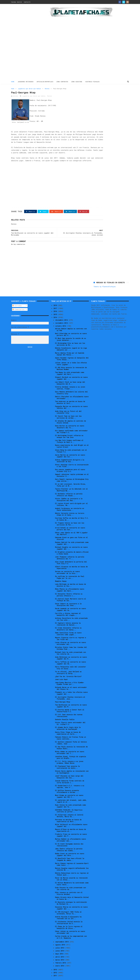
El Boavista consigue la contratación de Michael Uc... (71, 898)
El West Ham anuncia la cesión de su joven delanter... (70, 334)
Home (13, 81)
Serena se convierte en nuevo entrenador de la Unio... (67, 567)
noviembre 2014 (62, 318)
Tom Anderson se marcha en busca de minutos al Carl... (70, 397)
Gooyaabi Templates (50, 977)
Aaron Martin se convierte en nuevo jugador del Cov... (70, 451)
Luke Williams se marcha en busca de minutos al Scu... (70, 580)
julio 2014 (60, 943)
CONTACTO (27, 2)
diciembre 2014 (62, 315)
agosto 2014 (61, 940)
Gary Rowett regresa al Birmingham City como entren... (72, 475)
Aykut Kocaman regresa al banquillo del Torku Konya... (72, 354)
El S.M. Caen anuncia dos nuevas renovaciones (69, 710)
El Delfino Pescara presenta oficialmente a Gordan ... (67, 786)
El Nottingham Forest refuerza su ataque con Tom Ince (69, 431)
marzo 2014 (60, 955)
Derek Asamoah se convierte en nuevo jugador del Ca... (70, 604)
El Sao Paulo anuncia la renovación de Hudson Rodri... (71, 743)
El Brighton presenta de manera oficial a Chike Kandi (72, 548)
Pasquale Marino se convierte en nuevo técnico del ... (71, 402)
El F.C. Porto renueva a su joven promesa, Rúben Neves (69, 757)
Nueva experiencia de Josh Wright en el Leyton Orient (72, 441)
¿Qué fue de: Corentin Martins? (68, 671)
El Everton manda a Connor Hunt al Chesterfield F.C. (70, 706)
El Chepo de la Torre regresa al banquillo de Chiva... (69, 922)
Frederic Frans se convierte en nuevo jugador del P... (71, 830)
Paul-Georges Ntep (63, 697)
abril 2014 (60, 952)
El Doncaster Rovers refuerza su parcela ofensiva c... (69, 590)
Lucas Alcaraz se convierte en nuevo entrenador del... (70, 638)
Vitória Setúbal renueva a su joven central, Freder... (70, 383)
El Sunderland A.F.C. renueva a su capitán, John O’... (70, 781)
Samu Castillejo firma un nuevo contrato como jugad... (68, 629)
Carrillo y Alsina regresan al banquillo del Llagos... (68, 609)
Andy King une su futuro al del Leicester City (68, 407)
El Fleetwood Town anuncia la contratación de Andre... (67, 762)
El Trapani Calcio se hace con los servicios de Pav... (70, 519)
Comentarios (18, 304)
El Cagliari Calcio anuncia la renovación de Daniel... (68, 619)
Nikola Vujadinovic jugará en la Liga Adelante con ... (71, 344)
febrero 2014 (61, 958)
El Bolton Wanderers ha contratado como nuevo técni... (72, 879)
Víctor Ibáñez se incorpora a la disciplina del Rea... (69, 494)
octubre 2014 (61, 321)
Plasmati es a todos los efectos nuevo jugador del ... (71, 688)
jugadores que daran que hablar (29, 88)
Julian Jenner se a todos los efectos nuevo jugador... (71, 358)
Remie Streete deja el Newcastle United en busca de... (72, 893)
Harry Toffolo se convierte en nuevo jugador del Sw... (70, 658)
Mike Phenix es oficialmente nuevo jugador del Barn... (70, 585)
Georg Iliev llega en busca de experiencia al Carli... (68, 728)
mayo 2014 (60, 949)
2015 (56, 309)
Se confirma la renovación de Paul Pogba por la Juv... (70, 572)
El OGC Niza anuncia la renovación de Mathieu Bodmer (71, 363)
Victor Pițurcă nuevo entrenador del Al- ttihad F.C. (70, 718)
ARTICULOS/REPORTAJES (45, 81)
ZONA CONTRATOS (62, 81)
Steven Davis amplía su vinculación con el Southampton (72, 767)
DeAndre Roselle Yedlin (65, 714)
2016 (56, 306)
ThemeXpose (24, 977)
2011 (56, 970)
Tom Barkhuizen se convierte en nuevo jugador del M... (71, 701)
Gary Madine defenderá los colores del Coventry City (71, 388)
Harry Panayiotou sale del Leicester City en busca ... (70, 662)
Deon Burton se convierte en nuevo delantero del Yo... (70, 422)
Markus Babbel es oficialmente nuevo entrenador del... (70, 835)
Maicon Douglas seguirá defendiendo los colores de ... (72, 864)
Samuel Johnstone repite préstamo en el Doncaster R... (72, 470)
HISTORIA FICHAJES (92, 81)
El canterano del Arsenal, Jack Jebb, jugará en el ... (71, 796)
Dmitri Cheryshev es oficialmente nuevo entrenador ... (72, 392)
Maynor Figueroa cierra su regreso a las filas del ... (70, 633)
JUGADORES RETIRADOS (26, 81)
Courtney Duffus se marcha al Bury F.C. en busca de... (72, 514)
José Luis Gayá (61, 674)
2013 (56, 964)
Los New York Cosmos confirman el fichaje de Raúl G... (69, 436)
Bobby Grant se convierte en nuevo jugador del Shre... (70, 849)
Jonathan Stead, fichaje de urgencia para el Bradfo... (70, 752)
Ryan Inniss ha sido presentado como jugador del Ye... (70, 801)
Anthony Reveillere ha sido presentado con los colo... (71, 614)
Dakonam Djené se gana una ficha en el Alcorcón (71, 533)
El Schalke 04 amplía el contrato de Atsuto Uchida (70, 417)
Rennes (47, 88)
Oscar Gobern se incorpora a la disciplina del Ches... (68, 599)
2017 (56, 303)
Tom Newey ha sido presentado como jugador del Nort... (70, 368)
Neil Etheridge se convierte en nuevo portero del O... (71, 329)
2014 (56, 312)
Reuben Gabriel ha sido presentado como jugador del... (72, 538)
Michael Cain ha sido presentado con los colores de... (70, 648)
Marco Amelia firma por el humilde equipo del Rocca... (70, 349)
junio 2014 (60, 946)
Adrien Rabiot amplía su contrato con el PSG (71, 324)
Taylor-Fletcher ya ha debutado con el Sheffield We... (71, 485)
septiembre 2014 (62, 937)
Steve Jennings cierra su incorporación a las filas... (72, 460)
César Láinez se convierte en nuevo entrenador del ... (70, 927)
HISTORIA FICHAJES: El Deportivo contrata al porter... (69, 806)
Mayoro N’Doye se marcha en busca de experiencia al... (70, 825)
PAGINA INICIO (17, 2)
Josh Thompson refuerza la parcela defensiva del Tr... (70, 553)
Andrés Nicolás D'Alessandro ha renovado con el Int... (68, 912)
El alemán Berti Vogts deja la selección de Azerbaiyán (68, 723)
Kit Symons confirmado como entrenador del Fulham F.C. (71, 426)
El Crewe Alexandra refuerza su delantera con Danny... (68, 624)
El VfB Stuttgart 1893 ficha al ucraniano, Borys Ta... (68, 908)
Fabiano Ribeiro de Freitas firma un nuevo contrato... (70, 733)
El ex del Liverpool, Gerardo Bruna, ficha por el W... (70, 480)
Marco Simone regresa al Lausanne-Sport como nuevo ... (72, 859)
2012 (56, 967)
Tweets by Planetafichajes (105, 93)
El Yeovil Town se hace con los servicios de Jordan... (68, 412)
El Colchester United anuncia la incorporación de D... (69, 917)
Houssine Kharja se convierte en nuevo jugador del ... (71, 903)
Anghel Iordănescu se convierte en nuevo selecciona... (70, 504)
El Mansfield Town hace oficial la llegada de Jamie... (70, 854)
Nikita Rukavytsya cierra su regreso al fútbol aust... (72, 869)
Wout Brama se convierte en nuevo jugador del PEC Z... (69, 791)
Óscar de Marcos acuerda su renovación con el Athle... (71, 874)
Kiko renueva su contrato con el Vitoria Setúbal (69, 888)
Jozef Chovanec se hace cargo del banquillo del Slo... (69, 772)
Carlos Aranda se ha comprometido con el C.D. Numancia (71, 932)
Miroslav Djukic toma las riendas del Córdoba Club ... (71, 643)
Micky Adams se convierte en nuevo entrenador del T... (70, 747)
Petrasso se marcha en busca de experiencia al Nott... (68, 815)
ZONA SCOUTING (77, 81)
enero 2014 (60, 961)
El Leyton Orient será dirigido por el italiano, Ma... (71, 499)
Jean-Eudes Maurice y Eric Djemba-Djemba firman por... (70, 678)
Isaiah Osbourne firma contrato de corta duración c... (70, 777)
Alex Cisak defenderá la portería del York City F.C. (71, 558)
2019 (56, 300)
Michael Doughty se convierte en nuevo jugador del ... (71, 543)
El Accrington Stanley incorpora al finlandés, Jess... (70, 693)
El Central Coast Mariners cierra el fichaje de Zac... (70, 595)
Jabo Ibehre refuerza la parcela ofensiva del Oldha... (69, 845)
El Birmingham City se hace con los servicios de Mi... (70, 339)
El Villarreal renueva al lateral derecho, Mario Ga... (69, 810)
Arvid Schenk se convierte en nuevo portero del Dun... (70, 524)
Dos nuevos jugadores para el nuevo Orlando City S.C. (70, 465)
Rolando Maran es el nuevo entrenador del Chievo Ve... (71, 683)
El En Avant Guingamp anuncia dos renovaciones (69, 840)
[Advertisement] (27, 42)
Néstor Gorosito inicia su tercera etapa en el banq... (70, 509)
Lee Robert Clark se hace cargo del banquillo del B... (70, 378)
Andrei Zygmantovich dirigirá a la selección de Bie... (70, 456)
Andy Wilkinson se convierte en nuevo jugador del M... (71, 653)
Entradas (17, 301)
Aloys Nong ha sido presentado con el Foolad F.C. (71, 446)
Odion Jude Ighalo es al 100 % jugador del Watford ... (71, 528)
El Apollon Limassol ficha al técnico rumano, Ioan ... (71, 738)
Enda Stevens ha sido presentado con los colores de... (70, 883)
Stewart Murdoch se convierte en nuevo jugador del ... (71, 373)
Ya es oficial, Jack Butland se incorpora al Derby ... (68, 667)
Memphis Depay (61, 576)
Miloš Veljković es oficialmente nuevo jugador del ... (71, 820)
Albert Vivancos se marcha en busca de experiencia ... (71, 562)
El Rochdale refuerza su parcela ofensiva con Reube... (69, 490)
